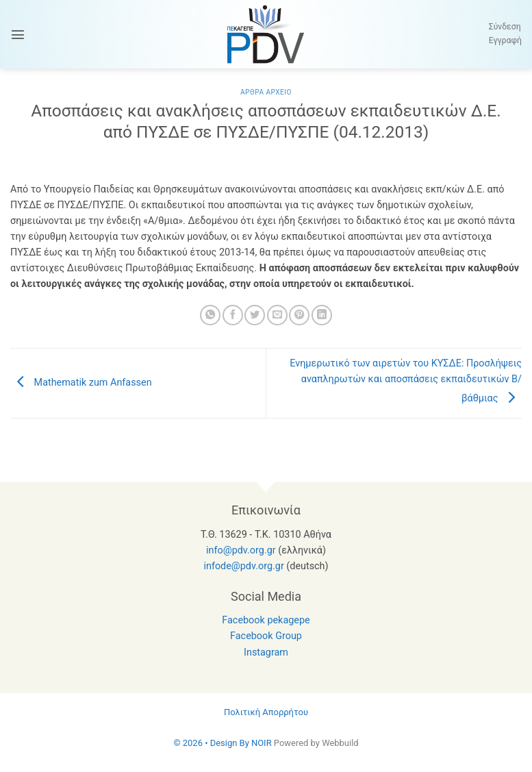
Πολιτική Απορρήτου (266, 712)
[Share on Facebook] (233, 315)
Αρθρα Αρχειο (266, 92)
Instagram (266, 652)
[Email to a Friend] (277, 315)
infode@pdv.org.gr (243, 566)
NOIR (262, 743)
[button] (18, 34)
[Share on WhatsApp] (210, 315)
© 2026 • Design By (212, 743)
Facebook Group (266, 636)
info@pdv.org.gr (241, 550)
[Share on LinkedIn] (322, 315)
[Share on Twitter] (255, 315)
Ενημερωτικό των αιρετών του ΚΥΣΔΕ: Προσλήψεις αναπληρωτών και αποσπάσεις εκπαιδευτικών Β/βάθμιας (406, 381)
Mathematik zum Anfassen (81, 383)
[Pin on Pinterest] (299, 315)
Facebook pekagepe (266, 620)
